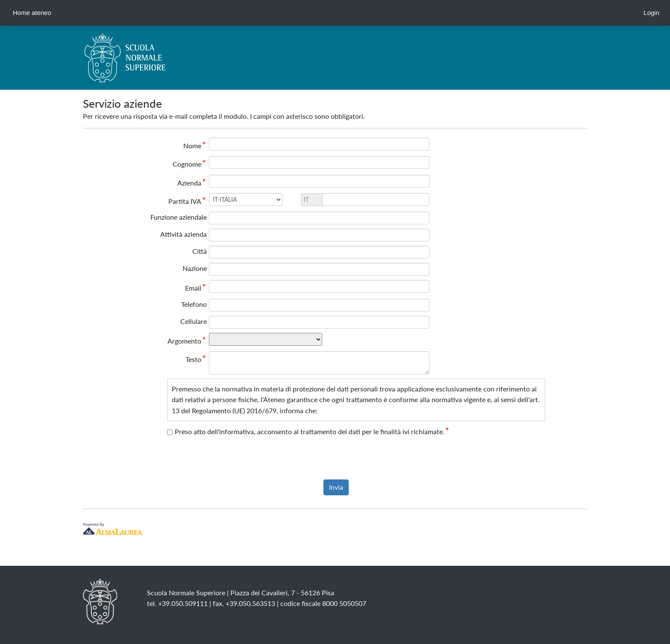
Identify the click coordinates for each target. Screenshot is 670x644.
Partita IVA (188, 201)
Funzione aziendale (179, 217)
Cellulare (194, 321)
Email (196, 288)
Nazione (195, 268)
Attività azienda (184, 234)
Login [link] (651, 13)
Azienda (192, 183)
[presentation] (335, 459)
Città (200, 251)
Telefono (194, 304)
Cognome (190, 164)
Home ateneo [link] (32, 13)
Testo (196, 359)
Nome (195, 146)
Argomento (187, 341)
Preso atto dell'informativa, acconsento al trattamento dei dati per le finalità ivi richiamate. (312, 431)
